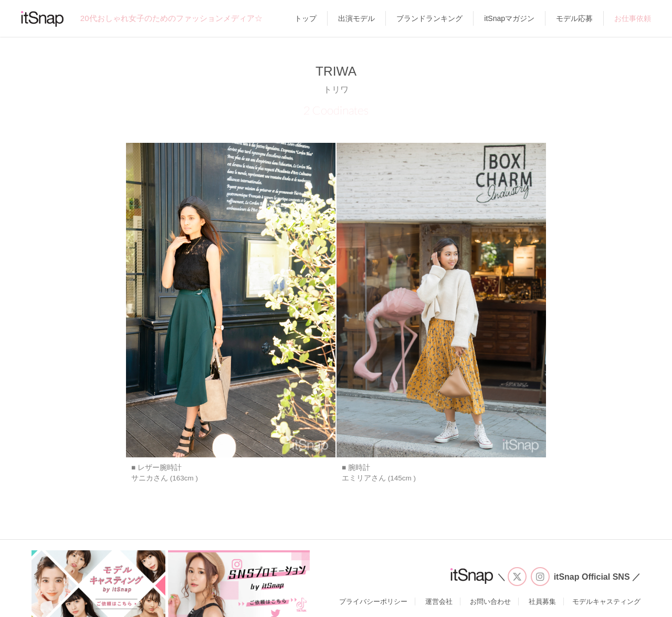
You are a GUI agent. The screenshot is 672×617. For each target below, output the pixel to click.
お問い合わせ (490, 602)
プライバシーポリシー (373, 602)
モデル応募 (574, 18)
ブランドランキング (429, 18)
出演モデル (356, 18)
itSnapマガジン (509, 18)
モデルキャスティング (606, 602)
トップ (306, 18)
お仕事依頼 (633, 18)
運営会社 (439, 602)
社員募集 (542, 602)
